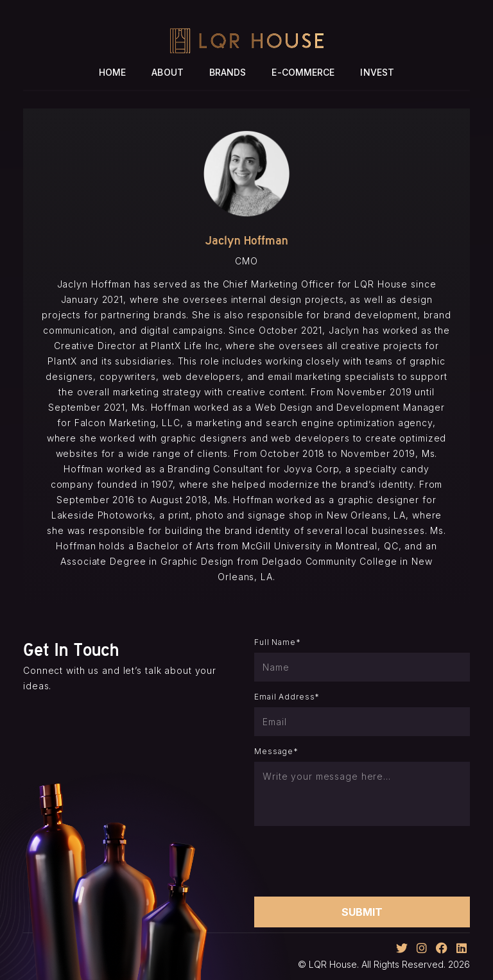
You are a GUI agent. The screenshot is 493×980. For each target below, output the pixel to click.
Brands (228, 72)
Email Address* (287, 697)
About (168, 72)
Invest (377, 72)
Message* (276, 751)
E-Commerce (303, 72)
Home (112, 72)
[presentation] (352, 861)
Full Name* (278, 642)
